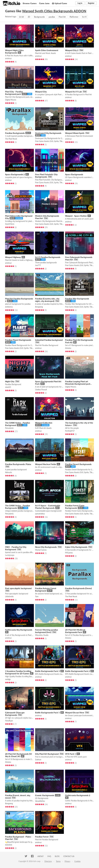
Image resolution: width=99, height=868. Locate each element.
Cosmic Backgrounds (45, 795)
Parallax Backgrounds (15, 133)
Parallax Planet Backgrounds (18, 340)
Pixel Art (62, 17)
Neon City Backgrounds (46, 547)
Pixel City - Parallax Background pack (14, 93)
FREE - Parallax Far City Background (16, 548)
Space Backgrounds (74, 174)
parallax (52, 17)
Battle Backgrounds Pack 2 (77, 671)
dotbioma (9, 307)
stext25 (8, 387)
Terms (58, 861)
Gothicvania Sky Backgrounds (19, 630)
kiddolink (9, 845)
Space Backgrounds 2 (15, 174)
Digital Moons (11, 100)
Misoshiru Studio (42, 635)
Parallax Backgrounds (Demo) (78, 588)
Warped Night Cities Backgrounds (14, 51)
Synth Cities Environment (47, 50)
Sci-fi (84, 17)
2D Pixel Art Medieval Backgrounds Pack (75, 631)
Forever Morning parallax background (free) (46, 631)
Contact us (69, 856)
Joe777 (38, 265)
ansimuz (8, 58)
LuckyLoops (10, 555)
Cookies (77, 861)
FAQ (49, 856)
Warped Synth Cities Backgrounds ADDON (54, 11)
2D (29, 17)
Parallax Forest (42, 837)
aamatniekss (40, 514)
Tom (37, 596)
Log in (80, 3)
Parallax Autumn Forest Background (46, 589)
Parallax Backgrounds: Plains (18, 464)
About (40, 856)
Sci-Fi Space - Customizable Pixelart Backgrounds (48, 507)
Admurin (8, 472)
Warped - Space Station (76, 216)
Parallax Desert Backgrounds (78, 464)
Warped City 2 (72, 50)
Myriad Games (41, 550)
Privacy (67, 861)
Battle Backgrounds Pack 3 (47, 671)
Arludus (68, 348)
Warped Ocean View (75, 712)
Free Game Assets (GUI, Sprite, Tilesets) (49, 141)
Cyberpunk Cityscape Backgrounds (15, 714)
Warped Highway (13, 257)
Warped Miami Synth (75, 133)
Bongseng (39, 307)
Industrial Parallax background (49, 340)
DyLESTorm (10, 224)
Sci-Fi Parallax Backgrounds (48, 257)
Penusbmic (9, 428)
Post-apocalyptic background (18, 588)
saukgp (8, 679)
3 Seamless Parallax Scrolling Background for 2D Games (18, 672)
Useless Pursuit (41, 390)
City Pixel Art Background (47, 754)
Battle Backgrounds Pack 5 (47, 712)
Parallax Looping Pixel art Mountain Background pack (78, 383)
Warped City (41, 92)
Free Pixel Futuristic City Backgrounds (46, 176)
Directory (48, 861)
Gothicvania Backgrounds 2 (78, 795)
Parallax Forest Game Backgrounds (75, 507)
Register (91, 3)
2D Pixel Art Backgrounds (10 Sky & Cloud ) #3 (18, 755)
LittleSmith (9, 596)
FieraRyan (9, 721)
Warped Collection (44, 423)
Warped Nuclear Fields (46, 464)
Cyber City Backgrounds (76, 547)
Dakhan (38, 760)
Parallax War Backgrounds (77, 299)
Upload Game (60, 3)
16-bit (21, 17)
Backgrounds (39, 17)
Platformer (74, 17)
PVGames (69, 553)
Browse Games (30, 3)
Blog (57, 856)
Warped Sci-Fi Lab (73, 92)
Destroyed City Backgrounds (48, 133)
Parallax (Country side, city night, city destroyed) (47, 300)
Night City (10, 381)
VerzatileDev (40, 801)
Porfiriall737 (70, 431)
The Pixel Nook (11, 139)
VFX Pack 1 (70, 754)
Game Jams (44, 3)
